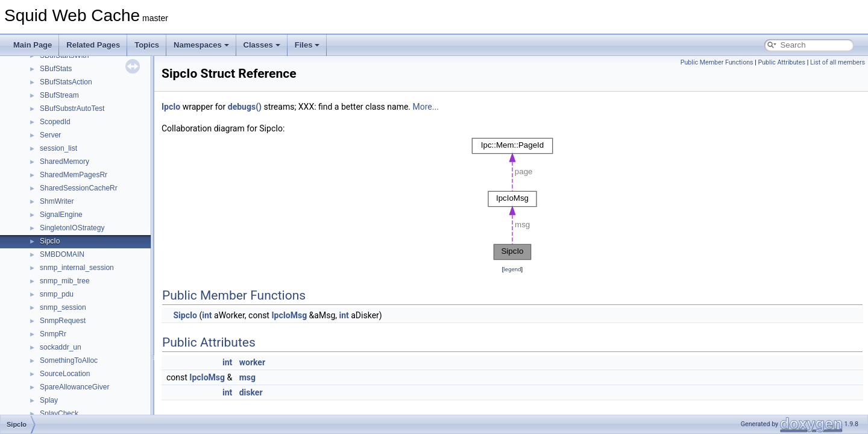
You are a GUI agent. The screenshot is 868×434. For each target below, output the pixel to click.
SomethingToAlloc (69, 360)
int (207, 315)
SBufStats (56, 69)
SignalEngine (61, 215)
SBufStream (59, 95)
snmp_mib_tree (65, 281)
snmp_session (63, 307)
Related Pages (93, 45)
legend (512, 269)
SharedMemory (64, 162)
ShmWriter (57, 201)
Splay (49, 400)
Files (307, 45)
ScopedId (55, 122)
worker (252, 362)
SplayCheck (59, 414)
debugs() (245, 107)
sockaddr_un (61, 347)
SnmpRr (53, 334)
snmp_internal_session (77, 268)
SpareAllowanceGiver (74, 387)
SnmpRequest (63, 321)
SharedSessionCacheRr (79, 188)
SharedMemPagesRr (74, 175)
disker (251, 392)
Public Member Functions (717, 62)
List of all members (838, 62)
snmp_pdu (57, 294)
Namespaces (201, 45)
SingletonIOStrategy (72, 228)
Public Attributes (782, 62)
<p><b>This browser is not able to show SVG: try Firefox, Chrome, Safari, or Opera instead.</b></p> (512, 199)
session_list (58, 148)
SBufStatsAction (66, 82)
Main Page (33, 45)
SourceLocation (65, 374)
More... (426, 107)
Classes (262, 45)
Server (50, 135)
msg (247, 377)
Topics (147, 45)
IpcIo (171, 107)
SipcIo (50, 241)
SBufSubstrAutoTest (72, 108)
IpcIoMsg (289, 315)
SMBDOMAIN (62, 254)
